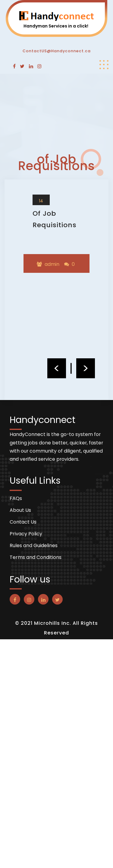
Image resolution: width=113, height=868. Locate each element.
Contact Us (23, 522)
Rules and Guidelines (34, 546)
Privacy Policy (26, 534)
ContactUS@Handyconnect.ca (57, 51)
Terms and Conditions (36, 557)
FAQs (16, 499)
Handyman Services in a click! (56, 26)
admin (52, 264)
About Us (20, 510)
